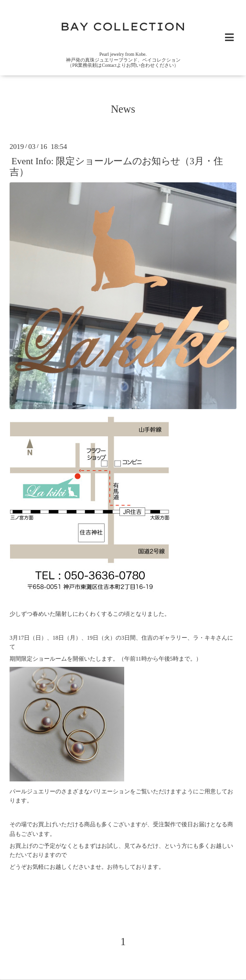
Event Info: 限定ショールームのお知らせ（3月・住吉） (116, 166)
